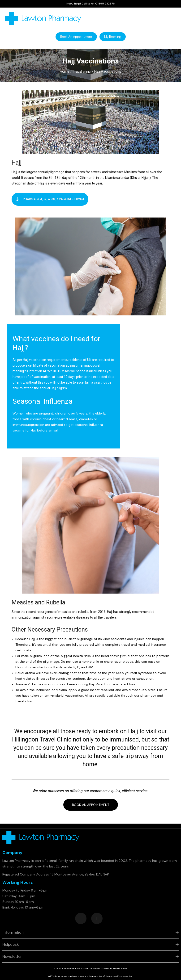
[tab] (90, 932)
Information (13, 932)
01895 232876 (105, 4)
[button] (76, 37)
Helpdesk (11, 944)
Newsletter (12, 956)
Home (65, 71)
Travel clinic (82, 71)
